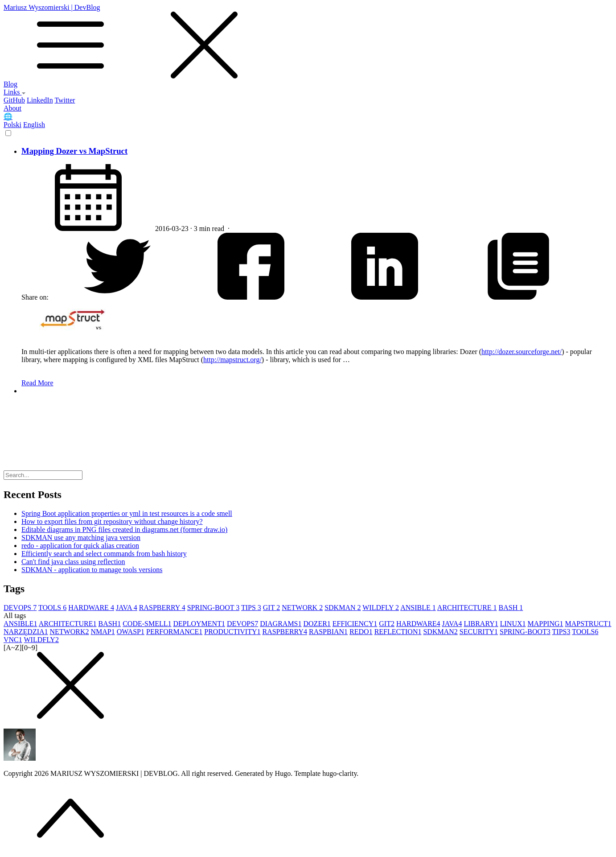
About (12, 108)
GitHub (14, 100)
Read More (37, 383)
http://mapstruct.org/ (232, 360)
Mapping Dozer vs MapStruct (74, 151)
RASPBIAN (328, 632)
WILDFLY (381, 608)
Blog (10, 84)
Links (15, 92)
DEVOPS (20, 608)
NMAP (103, 632)
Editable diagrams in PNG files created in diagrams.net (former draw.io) (124, 529)
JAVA (127, 608)
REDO (361, 632)
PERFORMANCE (174, 632)
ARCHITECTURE (467, 608)
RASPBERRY (162, 608)
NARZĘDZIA (26, 632)
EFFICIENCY (355, 624)
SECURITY (479, 632)
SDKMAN (343, 608)
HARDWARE (91, 608)
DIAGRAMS (281, 624)
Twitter (65, 100)
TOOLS (52, 608)
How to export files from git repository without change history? (112, 521)
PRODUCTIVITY (232, 632)
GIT (271, 608)
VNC (13, 640)
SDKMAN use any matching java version (81, 538)
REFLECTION (398, 632)
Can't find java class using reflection (73, 562)
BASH (511, 608)
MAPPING (545, 624)
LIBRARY (481, 624)
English (34, 125)
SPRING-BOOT (214, 608)
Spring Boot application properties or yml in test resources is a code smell (127, 513)
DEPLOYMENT (199, 624)
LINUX (513, 624)
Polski (12, 125)
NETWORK (302, 608)
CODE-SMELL (147, 624)
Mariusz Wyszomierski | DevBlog (308, 42)
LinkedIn (40, 100)
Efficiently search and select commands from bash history (104, 554)
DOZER (317, 624)
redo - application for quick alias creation (80, 546)
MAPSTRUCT (588, 624)
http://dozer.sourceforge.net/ (522, 352)
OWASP (131, 632)
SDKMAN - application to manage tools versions (92, 570)
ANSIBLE (418, 608)
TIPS (251, 608)
